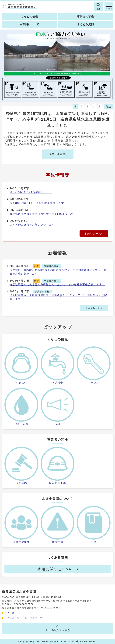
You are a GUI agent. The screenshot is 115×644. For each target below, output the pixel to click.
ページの (57, 630)
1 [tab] (75, 107)
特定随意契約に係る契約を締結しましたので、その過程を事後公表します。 (57, 284)
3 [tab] (88, 107)
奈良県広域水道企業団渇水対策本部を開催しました (42, 214)
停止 (109, 107)
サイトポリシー (13, 618)
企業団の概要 (58, 154)
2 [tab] (82, 107)
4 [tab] (94, 107)
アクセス (9, 613)
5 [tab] (100, 107)
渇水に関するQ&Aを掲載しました (31, 192)
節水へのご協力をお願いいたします (32, 225)
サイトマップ (35, 618)
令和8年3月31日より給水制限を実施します (37, 203)
